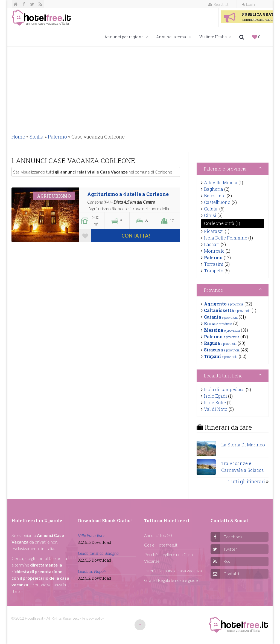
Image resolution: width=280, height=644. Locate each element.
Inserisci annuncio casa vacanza (173, 571)
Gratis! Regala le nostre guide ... (173, 580)
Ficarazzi (214, 231)
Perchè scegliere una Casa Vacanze (168, 558)
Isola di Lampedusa (224, 389)
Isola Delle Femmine (226, 238)
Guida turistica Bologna (98, 553)
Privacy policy (93, 618)
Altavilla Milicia (221, 182)
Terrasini (214, 264)
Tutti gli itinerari (247, 481)
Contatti (231, 574)
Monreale (214, 251)
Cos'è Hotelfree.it (161, 545)
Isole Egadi (215, 396)
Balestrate (215, 196)
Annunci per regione (126, 37)
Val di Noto (216, 409)
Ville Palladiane (92, 535)
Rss (227, 561)
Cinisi (210, 215)
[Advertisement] (140, 88)
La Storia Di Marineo (243, 445)
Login (248, 4)
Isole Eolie (215, 402)
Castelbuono (217, 202)
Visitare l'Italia (215, 37)
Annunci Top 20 (158, 535)
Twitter (230, 549)
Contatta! (136, 236)
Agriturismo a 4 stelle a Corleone (128, 194)
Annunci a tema (174, 37)
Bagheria (214, 189)
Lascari (212, 244)
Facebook (233, 537)
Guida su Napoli (92, 571)
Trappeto (214, 271)
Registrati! (220, 4)
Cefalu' (211, 209)
